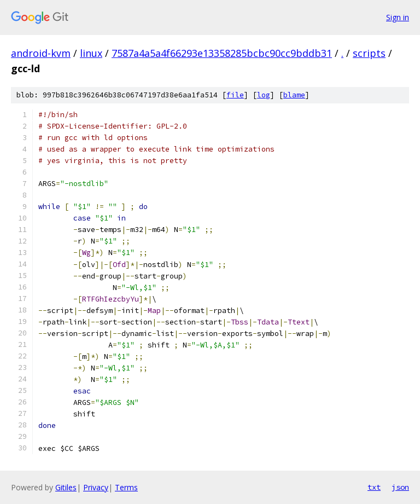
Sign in (398, 17)
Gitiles (66, 487)
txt (374, 487)
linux (91, 53)
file (235, 95)
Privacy (96, 487)
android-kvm (41, 53)
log (264, 95)
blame (294, 95)
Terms (126, 487)
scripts (369, 53)
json (400, 487)
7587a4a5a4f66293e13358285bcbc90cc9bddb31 (222, 53)
